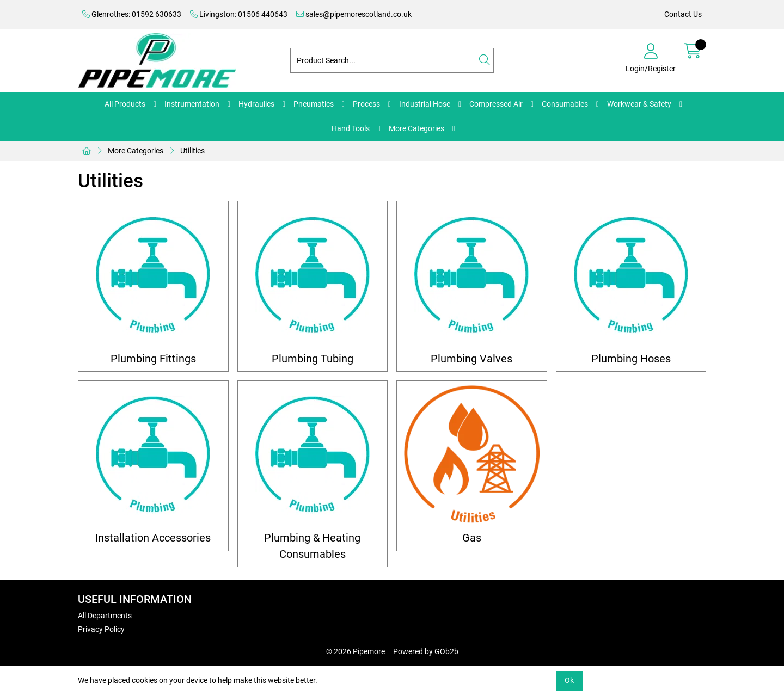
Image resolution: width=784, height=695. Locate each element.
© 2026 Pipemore (356, 651)
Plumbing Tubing (313, 359)
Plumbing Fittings (153, 359)
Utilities (192, 151)
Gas (472, 538)
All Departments (105, 616)
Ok (569, 680)
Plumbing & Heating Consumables (312, 546)
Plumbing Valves (471, 359)
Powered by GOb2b (426, 651)
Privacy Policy (101, 629)
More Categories (416, 128)
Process (366, 104)
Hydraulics (256, 104)
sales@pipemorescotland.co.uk (354, 14)
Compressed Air (496, 104)
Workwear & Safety (639, 104)
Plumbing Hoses (631, 359)
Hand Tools (351, 128)
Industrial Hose (425, 104)
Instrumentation (192, 104)
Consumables (565, 104)
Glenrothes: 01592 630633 (132, 14)
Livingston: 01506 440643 (239, 14)
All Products (125, 104)
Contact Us (683, 14)
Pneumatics (314, 104)
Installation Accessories (153, 538)
